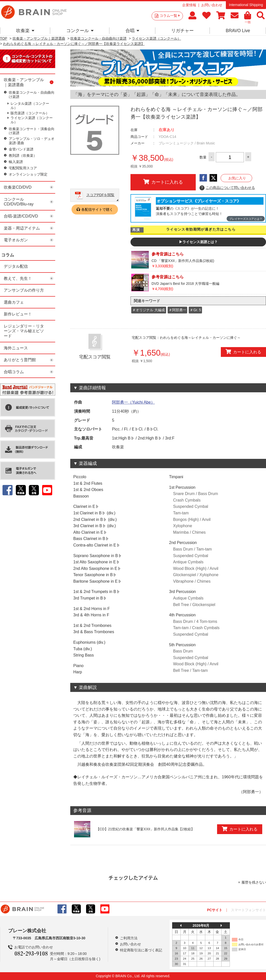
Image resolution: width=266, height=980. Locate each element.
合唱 (132, 31)
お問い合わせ (212, 5)
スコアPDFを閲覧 (100, 195)
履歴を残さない (254, 882)
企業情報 (189, 5)
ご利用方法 (129, 938)
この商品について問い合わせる (227, 188)
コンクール (80, 31)
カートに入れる (163, 182)
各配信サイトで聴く (97, 209)
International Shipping (246, 5)
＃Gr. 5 (195, 310)
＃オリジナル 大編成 (149, 310)
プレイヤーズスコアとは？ (246, 219)
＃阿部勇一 (177, 310)
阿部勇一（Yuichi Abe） (133, 402)
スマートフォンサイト (248, 910)
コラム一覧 (170, 16)
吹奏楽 (25, 31)
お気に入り (237, 178)
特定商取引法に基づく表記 (141, 950)
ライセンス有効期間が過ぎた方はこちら (201, 229)
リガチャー (182, 31)
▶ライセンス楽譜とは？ (198, 242)
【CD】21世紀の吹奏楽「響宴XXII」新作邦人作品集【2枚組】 (145, 829)
